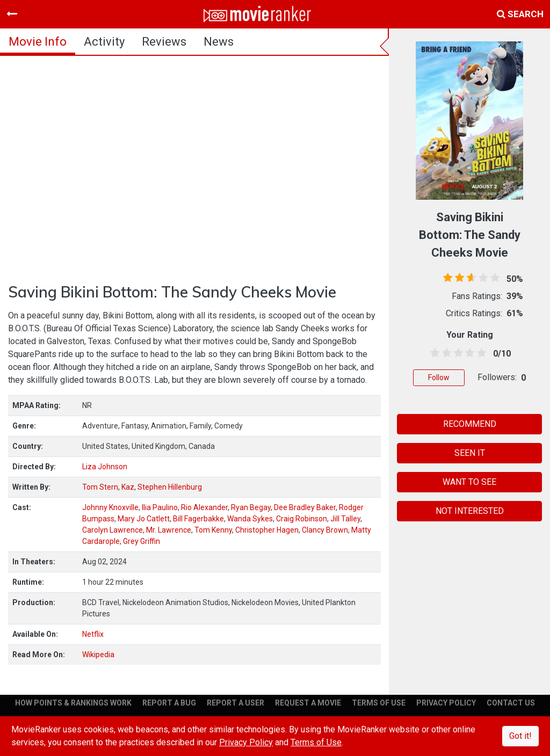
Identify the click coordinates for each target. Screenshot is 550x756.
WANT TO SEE (469, 482)
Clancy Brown (325, 530)
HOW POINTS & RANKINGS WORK (73, 703)
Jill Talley (345, 519)
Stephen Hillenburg (170, 487)
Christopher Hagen (267, 530)
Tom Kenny (213, 530)
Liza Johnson (105, 467)
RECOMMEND (470, 424)
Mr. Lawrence (169, 530)
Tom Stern (100, 487)
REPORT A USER (236, 703)
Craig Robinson (302, 519)
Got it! (520, 736)
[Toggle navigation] (12, 14)
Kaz (128, 487)
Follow (439, 377)
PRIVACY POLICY (446, 703)
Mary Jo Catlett (144, 519)
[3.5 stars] (468, 353)
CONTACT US (511, 703)
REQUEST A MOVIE (308, 703)
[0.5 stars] (433, 353)
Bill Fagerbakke (198, 519)
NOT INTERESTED (470, 511)
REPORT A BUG (169, 703)
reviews (164, 42)
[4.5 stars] (480, 353)
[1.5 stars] (445, 353)
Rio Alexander (204, 507)
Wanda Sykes (250, 519)
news (219, 42)
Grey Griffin (142, 541)
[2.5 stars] (457, 353)
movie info (38, 42)
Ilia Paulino (160, 507)
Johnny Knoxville (110, 507)
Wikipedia (98, 655)
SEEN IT (470, 453)
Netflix (93, 634)
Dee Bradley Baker (305, 507)
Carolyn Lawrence (113, 530)
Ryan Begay (251, 507)
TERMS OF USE (379, 703)
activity (104, 42)
